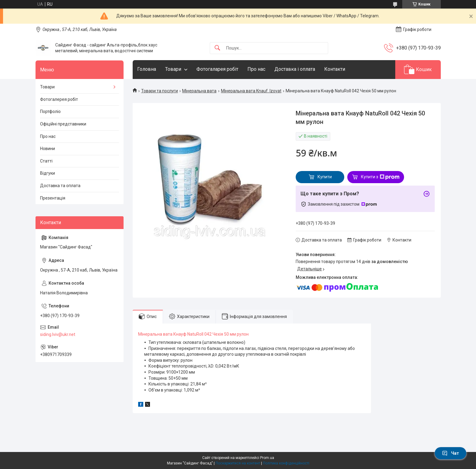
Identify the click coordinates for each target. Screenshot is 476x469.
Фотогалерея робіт (59, 99)
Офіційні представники (63, 124)
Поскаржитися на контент (238, 463)
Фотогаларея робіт (217, 69)
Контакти (335, 69)
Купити (325, 177)
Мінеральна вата (199, 91)
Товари (173, 69)
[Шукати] (217, 48)
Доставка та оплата (60, 186)
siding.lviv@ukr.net (58, 334)
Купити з (380, 177)
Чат (450, 453)
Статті (46, 161)
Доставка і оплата (295, 69)
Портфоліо (50, 111)
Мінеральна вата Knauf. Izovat (251, 91)
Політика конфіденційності (286, 463)
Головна (147, 69)
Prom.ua (267, 458)
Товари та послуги (160, 91)
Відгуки (48, 173)
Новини (48, 149)
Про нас (256, 69)
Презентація (53, 198)
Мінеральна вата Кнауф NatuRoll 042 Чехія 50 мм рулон (193, 334)
